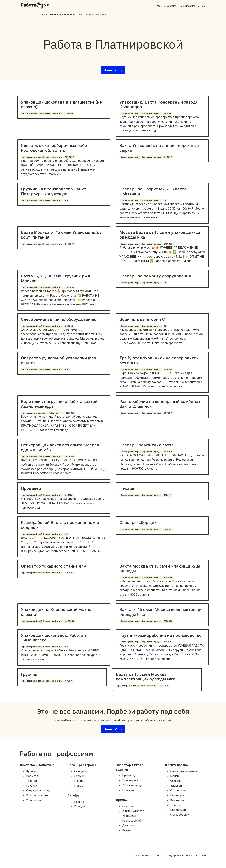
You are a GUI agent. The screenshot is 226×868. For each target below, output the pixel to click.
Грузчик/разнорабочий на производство (160, 635)
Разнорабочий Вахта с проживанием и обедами (60, 525)
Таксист (32, 781)
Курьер (31, 771)
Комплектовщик (37, 795)
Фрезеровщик (180, 815)
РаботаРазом (147, 856)
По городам (187, 6)
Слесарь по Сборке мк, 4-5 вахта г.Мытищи (153, 191)
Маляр (175, 776)
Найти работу (166, 6)
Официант (81, 771)
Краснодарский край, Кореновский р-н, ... (42, 114)
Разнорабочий (132, 821)
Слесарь (176, 781)
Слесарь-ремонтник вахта (147, 445)
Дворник (128, 825)
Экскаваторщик (133, 785)
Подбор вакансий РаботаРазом (58, 14)
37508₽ (69, 495)
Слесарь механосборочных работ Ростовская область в (55, 148)
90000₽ (168, 413)
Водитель (33, 776)
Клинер (127, 830)
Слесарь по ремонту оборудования (155, 276)
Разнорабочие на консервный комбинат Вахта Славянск (160, 404)
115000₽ (168, 157)
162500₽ (69, 457)
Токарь (175, 805)
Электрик (177, 786)
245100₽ (168, 578)
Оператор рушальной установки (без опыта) (58, 360)
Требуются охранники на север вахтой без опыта (159, 360)
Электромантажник (184, 771)
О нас (201, 6)
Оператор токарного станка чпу (53, 566)
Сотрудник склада (39, 790)
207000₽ (70, 621)
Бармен (79, 776)
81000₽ (167, 114)
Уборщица (129, 816)
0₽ (67, 201)
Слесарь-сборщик (138, 523)
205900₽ (70, 287)
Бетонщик (177, 795)
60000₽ (168, 370)
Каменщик (177, 800)
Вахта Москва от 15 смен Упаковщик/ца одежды (160, 569)
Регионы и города (165, 856)
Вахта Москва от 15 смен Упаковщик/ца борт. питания (61, 235)
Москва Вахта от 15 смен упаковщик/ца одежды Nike (160, 235)
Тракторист (130, 780)
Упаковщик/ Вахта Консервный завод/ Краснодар (158, 105)
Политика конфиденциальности (191, 856)
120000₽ (70, 413)
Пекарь (127, 488)
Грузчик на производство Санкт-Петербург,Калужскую (54, 191)
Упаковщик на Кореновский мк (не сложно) (56, 612)
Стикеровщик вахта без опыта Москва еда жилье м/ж (60, 447)
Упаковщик (34, 800)
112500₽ (69, 114)
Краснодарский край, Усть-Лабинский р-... (42, 413)
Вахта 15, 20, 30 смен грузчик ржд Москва (56, 278)
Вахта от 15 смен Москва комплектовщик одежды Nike (162, 612)
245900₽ (70, 244)
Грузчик (29, 674)
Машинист (130, 790)
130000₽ (70, 157)
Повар (79, 786)
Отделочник (179, 790)
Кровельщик (179, 810)
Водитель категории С (142, 319)
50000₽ (69, 326)
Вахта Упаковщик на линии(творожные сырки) (159, 148)
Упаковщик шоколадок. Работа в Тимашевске (54, 638)
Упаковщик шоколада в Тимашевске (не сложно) (61, 105)
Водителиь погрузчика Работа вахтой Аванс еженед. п (59, 404)
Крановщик (130, 775)
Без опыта (129, 806)
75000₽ (168, 642)
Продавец (31, 488)
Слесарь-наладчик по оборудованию (59, 319)
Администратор (133, 811)
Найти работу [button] (113, 70)
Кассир (79, 802)
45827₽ (167, 495)
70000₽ (69, 573)
